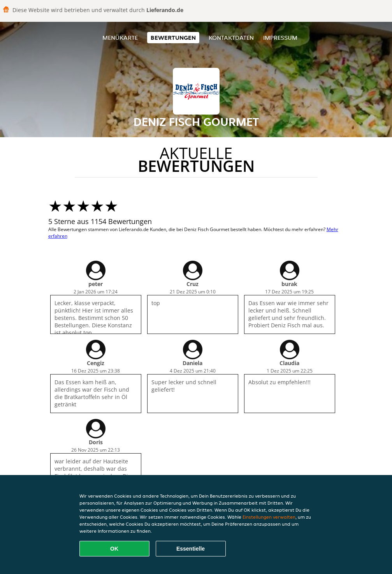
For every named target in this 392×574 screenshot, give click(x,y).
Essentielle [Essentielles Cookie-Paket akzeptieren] (191, 549)
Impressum (280, 38)
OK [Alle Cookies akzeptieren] (114, 549)
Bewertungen (173, 38)
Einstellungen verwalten (269, 517)
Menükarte (120, 38)
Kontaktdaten (231, 38)
